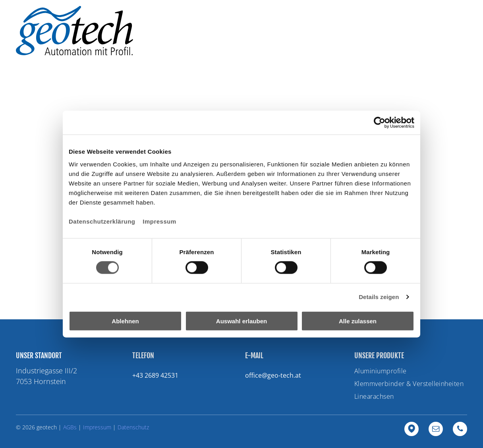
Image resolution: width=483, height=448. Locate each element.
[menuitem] (239, 28)
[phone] (460, 430)
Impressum (159, 221)
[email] (436, 430)
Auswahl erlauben (241, 321)
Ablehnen (125, 321)
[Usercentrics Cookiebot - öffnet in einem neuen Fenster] (380, 123)
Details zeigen (379, 297)
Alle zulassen (358, 321)
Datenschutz (133, 427)
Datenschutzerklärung (102, 221)
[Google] (412, 430)
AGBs (70, 427)
